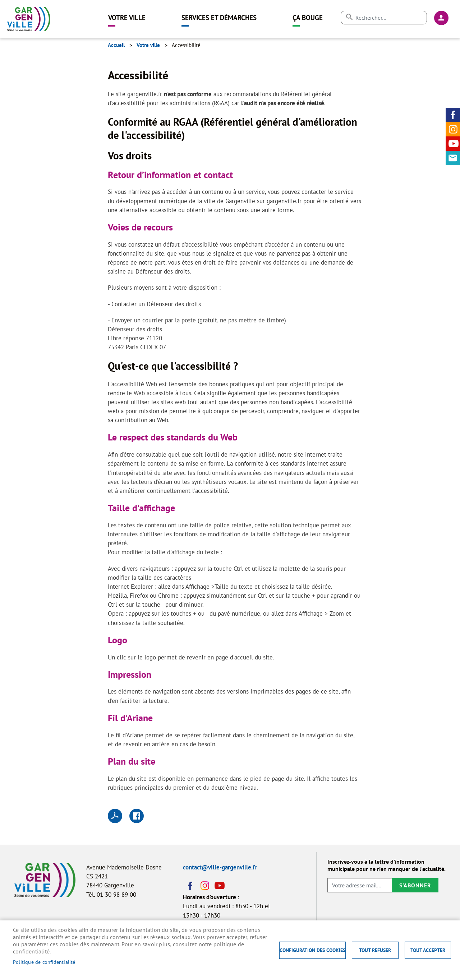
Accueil (116, 45)
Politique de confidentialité (44, 962)
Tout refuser (375, 950)
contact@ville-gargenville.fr (220, 867)
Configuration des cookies (312, 950)
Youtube (453, 144)
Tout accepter (428, 950)
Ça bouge (308, 17)
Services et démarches (219, 17)
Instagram (453, 129)
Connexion (441, 18)
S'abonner (415, 885)
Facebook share (137, 816)
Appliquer (349, 17)
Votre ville (127, 17)
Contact (453, 158)
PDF (115, 816)
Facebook (453, 115)
